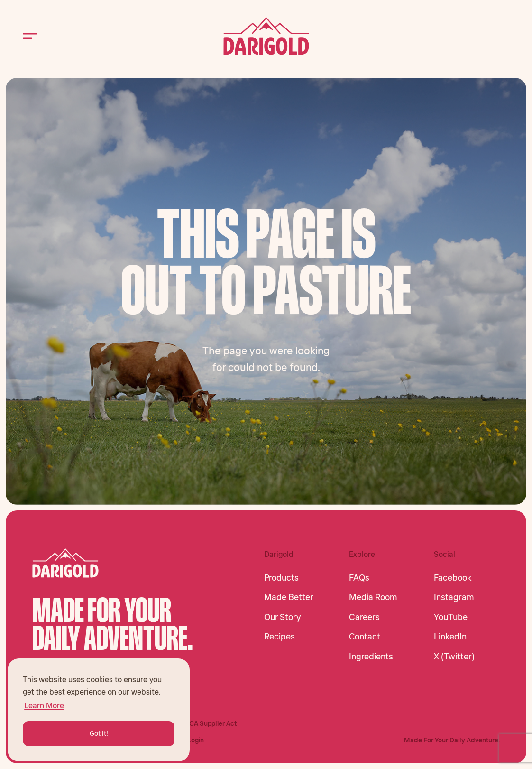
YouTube (451, 617)
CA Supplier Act (213, 723)
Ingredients (371, 657)
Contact (365, 637)
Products (281, 578)
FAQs (359, 578)
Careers (364, 617)
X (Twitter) (454, 657)
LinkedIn (450, 637)
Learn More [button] (44, 705)
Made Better (289, 597)
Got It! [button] (99, 733)
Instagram (454, 597)
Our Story (282, 617)
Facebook (453, 578)
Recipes (280, 637)
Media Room (373, 597)
